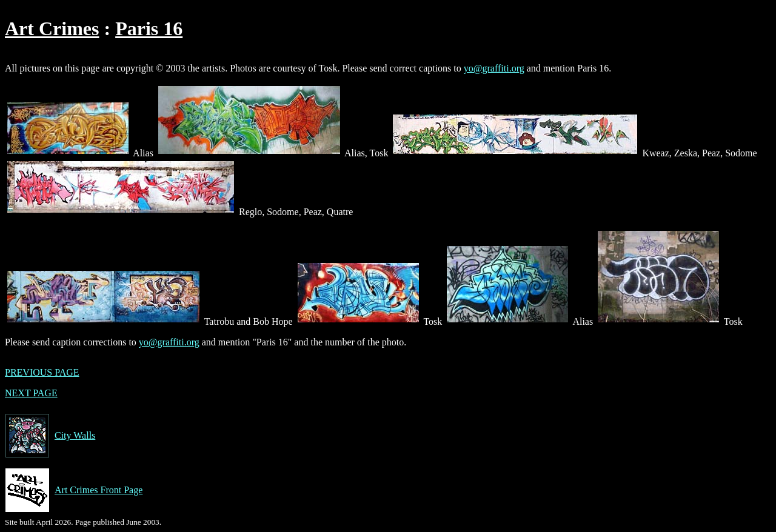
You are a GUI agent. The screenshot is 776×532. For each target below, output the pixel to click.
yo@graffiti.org (494, 68)
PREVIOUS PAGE (42, 372)
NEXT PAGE (31, 393)
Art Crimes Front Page (74, 490)
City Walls (50, 436)
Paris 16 (149, 28)
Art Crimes (52, 28)
